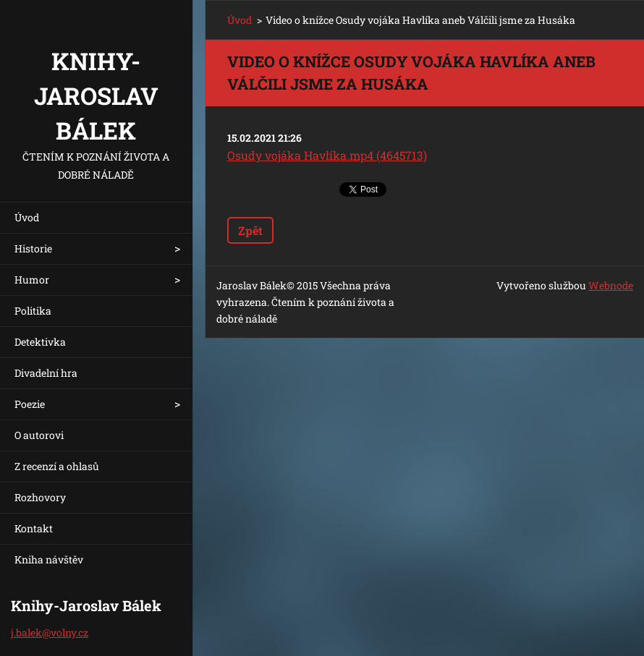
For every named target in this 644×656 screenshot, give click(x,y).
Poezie (30, 404)
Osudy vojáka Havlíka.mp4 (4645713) (327, 155)
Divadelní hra (46, 373)
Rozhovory (40, 497)
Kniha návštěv (49, 559)
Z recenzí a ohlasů (57, 466)
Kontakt (34, 528)
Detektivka (40, 342)
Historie (33, 248)
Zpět (250, 230)
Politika (33, 311)
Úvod (27, 217)
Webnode (611, 285)
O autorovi (39, 435)
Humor (32, 280)
